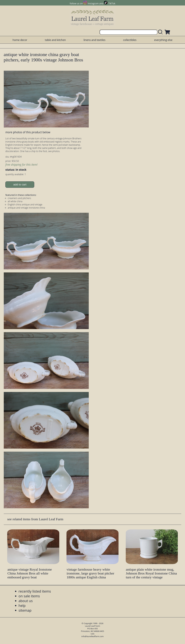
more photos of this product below (28, 132)
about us (26, 601)
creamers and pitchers (19, 198)
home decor (20, 40)
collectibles (130, 40)
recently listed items (35, 591)
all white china (15, 201)
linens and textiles (94, 40)
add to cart (20, 184)
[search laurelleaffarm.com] (161, 32)
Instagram (93, 3)
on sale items (29, 596)
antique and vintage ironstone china (26, 208)
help (22, 605)
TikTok (112, 3)
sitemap (25, 610)
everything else (163, 40)
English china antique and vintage (25, 205)
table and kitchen (55, 40)
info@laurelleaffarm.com (92, 636)
